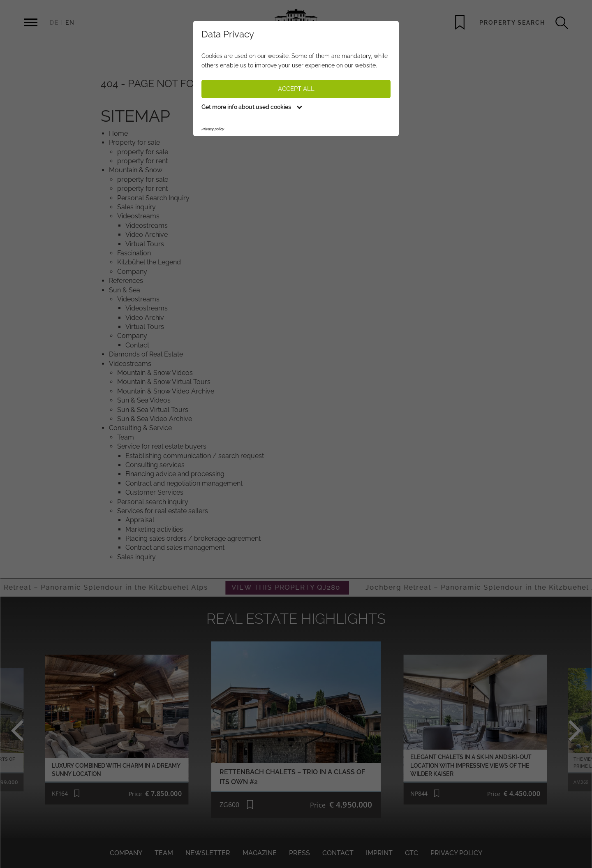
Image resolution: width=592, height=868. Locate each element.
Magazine (260, 853)
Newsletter (208, 853)
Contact (338, 853)
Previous (36, 730)
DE (54, 23)
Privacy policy (456, 853)
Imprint (379, 853)
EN (70, 23)
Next (556, 730)
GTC (412, 853)
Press (299, 853)
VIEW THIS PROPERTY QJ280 (300, 587)
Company (126, 853)
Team (164, 853)
